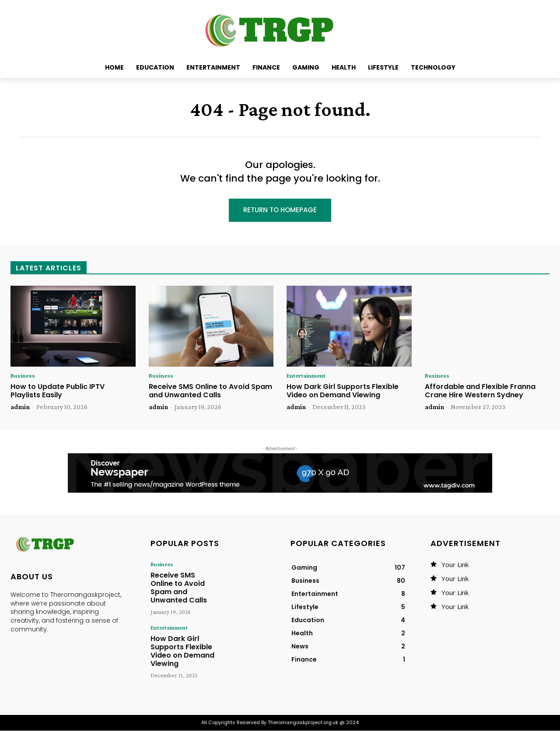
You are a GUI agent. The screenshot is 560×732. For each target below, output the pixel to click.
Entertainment (309, 377)
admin (20, 408)
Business (24, 377)
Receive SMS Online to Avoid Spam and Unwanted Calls (210, 392)
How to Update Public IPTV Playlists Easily (58, 392)
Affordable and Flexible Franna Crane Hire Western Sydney (480, 392)
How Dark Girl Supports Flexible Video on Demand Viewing (343, 392)
